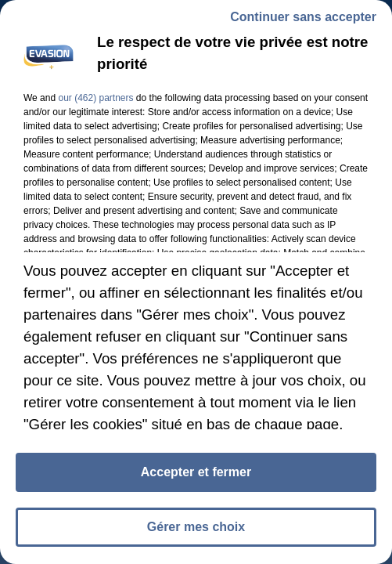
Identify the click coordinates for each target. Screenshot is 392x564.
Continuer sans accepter (303, 20)
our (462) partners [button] (95, 101)
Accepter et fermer (196, 475)
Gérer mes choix (196, 530)
